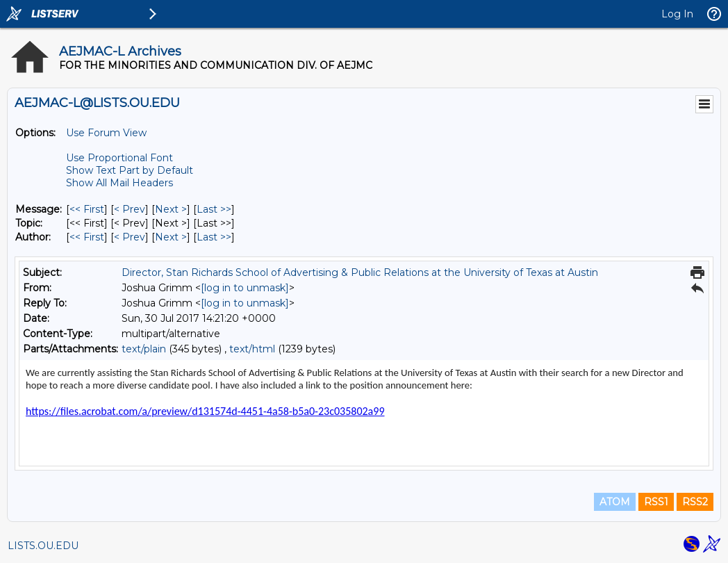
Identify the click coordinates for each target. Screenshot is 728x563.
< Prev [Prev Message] (130, 209)
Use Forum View (106, 133)
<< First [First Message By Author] (87, 237)
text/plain (144, 349)
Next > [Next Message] (171, 209)
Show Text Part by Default (130, 170)
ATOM (615, 502)
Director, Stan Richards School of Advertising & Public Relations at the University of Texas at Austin (360, 272)
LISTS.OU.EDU (43, 546)
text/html (252, 349)
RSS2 (695, 502)
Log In (677, 14)
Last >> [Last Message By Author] (214, 237)
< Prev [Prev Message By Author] (130, 237)
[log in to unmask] (245, 288)
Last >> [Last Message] (214, 209)
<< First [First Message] (87, 209)
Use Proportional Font (119, 158)
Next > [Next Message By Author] (171, 237)
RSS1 (656, 502)
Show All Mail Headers (119, 183)
